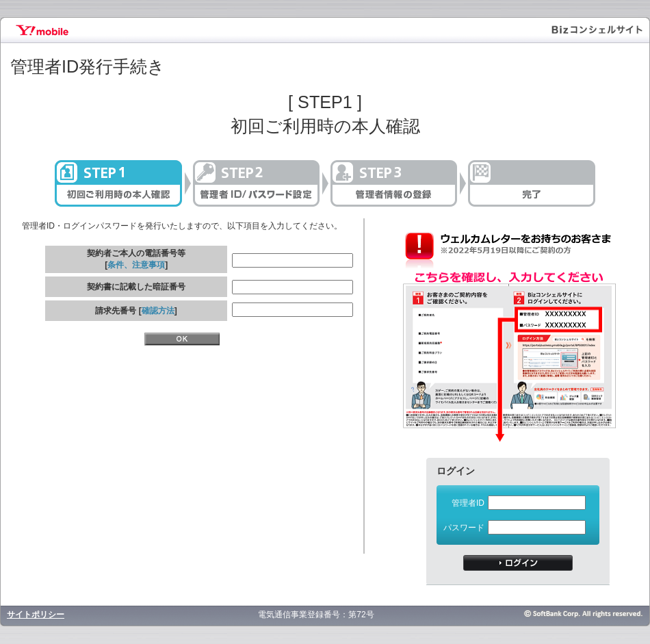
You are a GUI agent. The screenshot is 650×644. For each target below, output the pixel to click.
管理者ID (468, 503)
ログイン (518, 563)
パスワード (464, 528)
